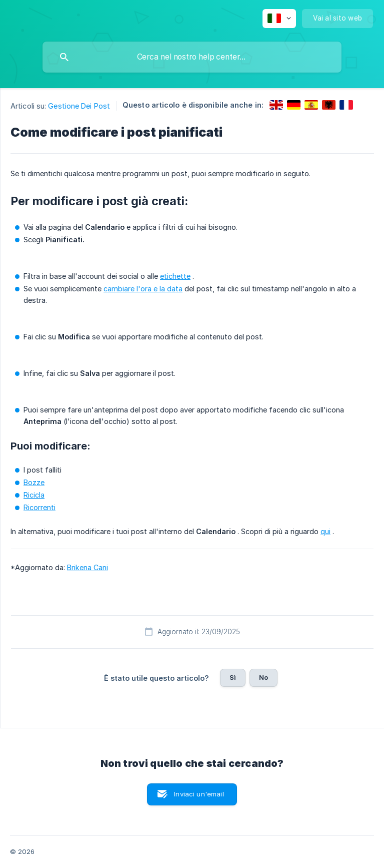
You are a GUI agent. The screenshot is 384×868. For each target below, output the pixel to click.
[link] (276, 105)
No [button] (263, 677)
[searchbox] (192, 57)
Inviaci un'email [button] (199, 794)
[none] (279, 19)
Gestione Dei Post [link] (79, 106)
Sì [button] (233, 677)
